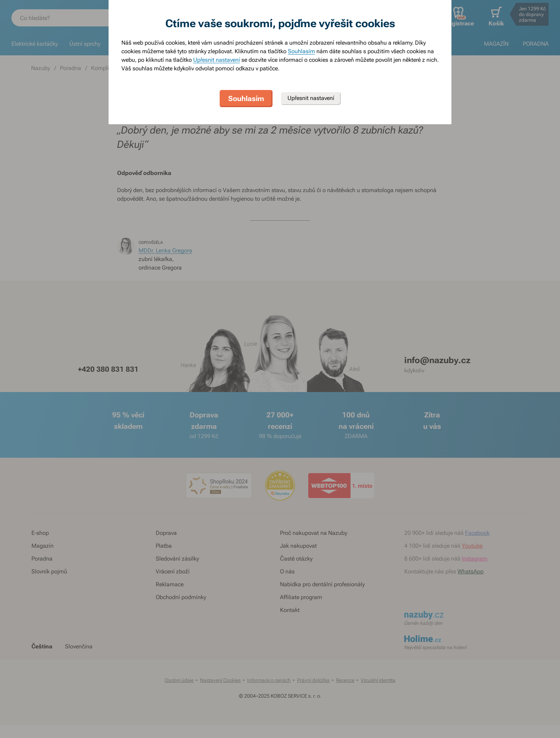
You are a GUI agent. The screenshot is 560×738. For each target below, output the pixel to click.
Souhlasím (301, 51)
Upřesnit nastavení (217, 60)
